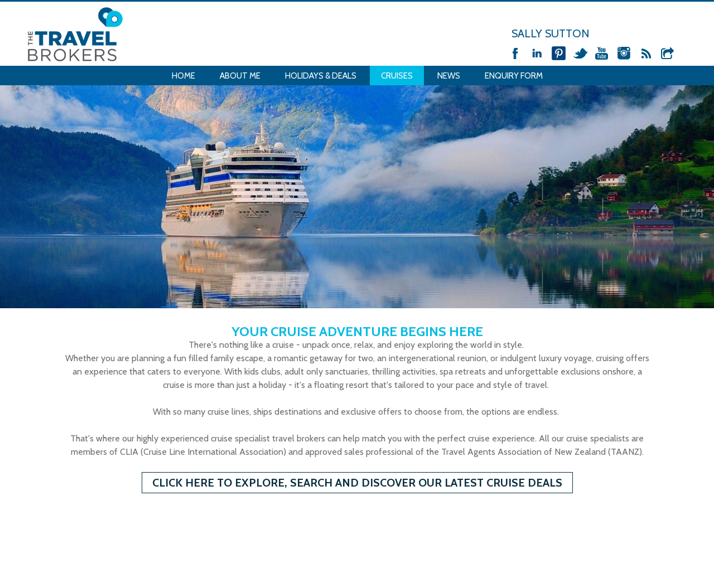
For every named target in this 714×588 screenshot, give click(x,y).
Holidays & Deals (321, 76)
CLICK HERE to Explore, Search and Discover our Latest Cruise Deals (357, 483)
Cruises (397, 76)
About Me (240, 76)
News (449, 76)
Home (184, 76)
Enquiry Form (514, 76)
